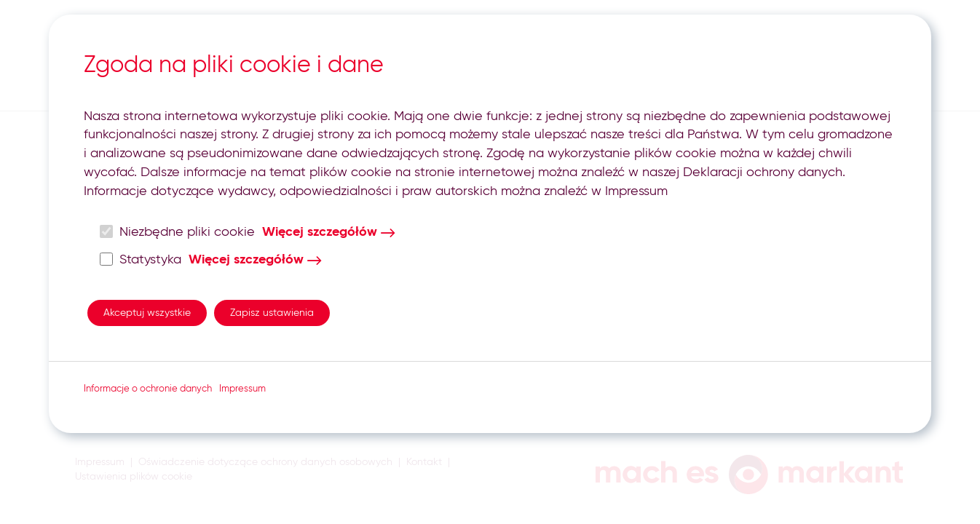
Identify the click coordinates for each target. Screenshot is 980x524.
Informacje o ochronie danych (148, 389)
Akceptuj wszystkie (147, 313)
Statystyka (141, 259)
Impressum (242, 389)
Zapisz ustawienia (272, 313)
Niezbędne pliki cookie (178, 232)
